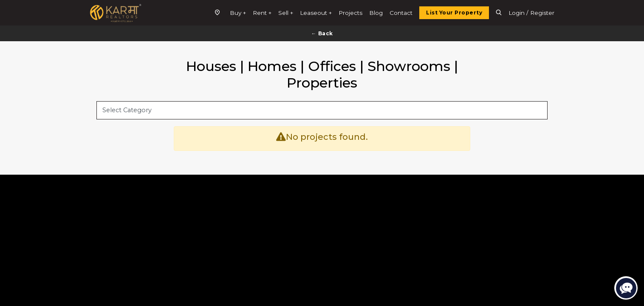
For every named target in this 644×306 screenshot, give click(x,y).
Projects (350, 13)
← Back (322, 33)
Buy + (238, 13)
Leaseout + (316, 13)
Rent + (262, 13)
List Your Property (454, 13)
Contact (401, 13)
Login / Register (531, 13)
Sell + (286, 13)
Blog (376, 13)
